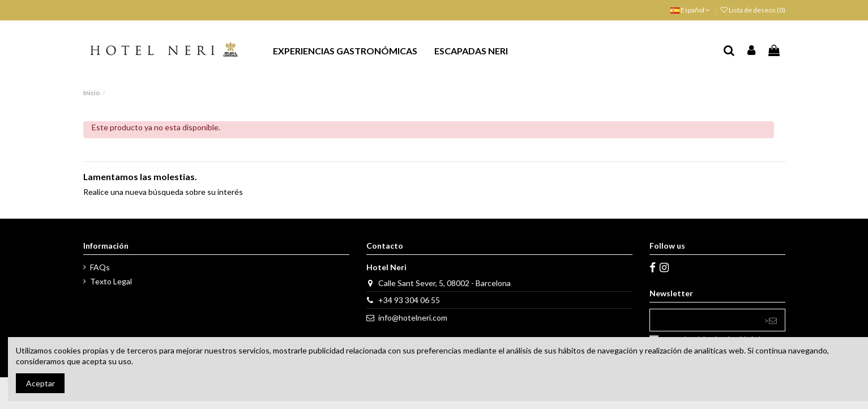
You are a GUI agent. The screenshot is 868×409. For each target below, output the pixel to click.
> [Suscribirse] (770, 320)
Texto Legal (111, 281)
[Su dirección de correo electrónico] (703, 320)
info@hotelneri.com (413, 318)
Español (690, 10)
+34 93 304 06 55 (409, 300)
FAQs (100, 267)
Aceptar (40, 383)
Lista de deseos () (753, 10)
